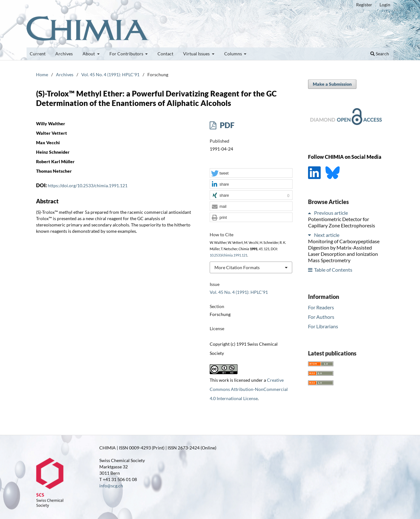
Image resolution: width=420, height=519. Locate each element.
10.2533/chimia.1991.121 (229, 255)
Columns (234, 54)
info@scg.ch (111, 486)
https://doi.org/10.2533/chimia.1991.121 (88, 185)
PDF (226, 125)
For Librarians (323, 326)
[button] (251, 173)
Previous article (331, 213)
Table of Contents (333, 270)
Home (42, 74)
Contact (165, 54)
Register (364, 5)
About (89, 54)
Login (385, 5)
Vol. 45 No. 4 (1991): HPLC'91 (110, 74)
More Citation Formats (237, 267)
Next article (327, 235)
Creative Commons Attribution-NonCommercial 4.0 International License (249, 389)
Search (380, 54)
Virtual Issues (197, 54)
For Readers (321, 307)
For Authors (321, 317)
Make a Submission (332, 84)
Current (38, 54)
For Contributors (127, 54)
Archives (64, 54)
